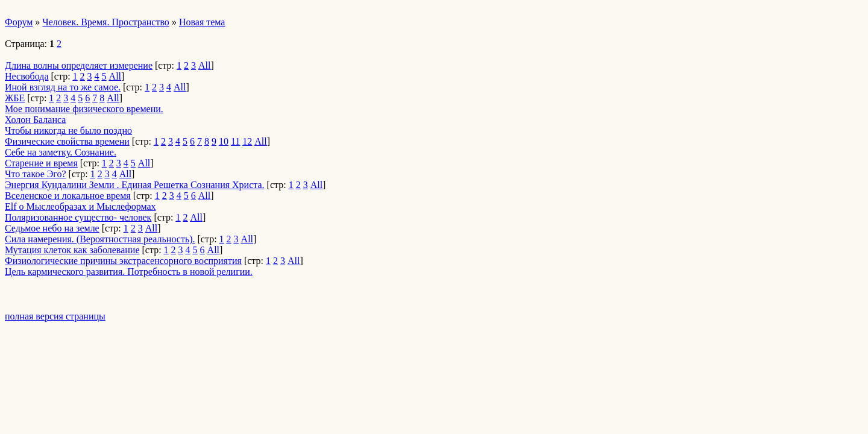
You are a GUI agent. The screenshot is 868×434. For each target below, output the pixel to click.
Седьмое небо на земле (52, 228)
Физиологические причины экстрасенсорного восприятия (123, 261)
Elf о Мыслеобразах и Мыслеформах (80, 206)
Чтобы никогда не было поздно (68, 131)
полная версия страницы (55, 316)
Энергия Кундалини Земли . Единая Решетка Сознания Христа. (135, 185)
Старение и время (41, 163)
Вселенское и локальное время (68, 196)
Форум (19, 22)
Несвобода (27, 76)
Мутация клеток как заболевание (72, 250)
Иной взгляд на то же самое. (63, 87)
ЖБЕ (15, 98)
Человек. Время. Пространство (106, 22)
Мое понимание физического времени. (84, 109)
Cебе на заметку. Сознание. (61, 152)
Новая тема (202, 22)
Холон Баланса (35, 120)
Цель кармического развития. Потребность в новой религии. (129, 272)
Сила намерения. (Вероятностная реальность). (100, 239)
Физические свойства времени (67, 141)
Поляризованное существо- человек (78, 217)
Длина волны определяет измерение (79, 65)
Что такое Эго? (36, 174)
